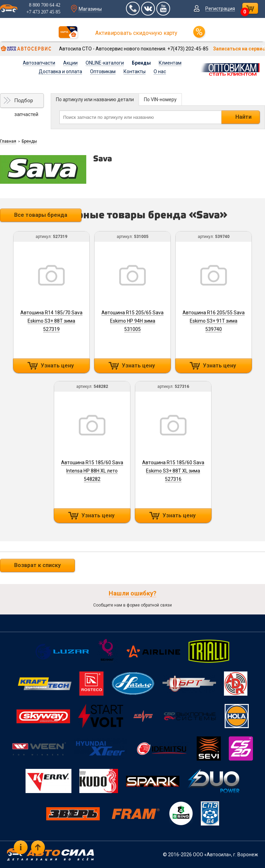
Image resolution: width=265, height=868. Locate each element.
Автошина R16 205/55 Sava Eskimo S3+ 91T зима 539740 (214, 321)
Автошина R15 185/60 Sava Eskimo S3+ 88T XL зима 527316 (173, 471)
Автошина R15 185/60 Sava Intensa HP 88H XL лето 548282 (92, 471)
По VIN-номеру (160, 99)
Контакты (135, 71)
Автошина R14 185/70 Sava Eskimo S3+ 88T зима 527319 (51, 321)
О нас (160, 71)
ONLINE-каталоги (105, 63)
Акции (70, 63)
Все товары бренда (41, 215)
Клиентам (170, 63)
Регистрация (220, 9)
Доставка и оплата (60, 71)
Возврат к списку (37, 565)
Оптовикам (103, 71)
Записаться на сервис (239, 49)
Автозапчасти (39, 63)
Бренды (141, 63)
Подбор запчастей (26, 103)
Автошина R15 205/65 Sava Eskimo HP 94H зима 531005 (132, 321)
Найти (243, 117)
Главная (8, 141)
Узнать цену (57, 366)
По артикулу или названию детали (95, 99)
